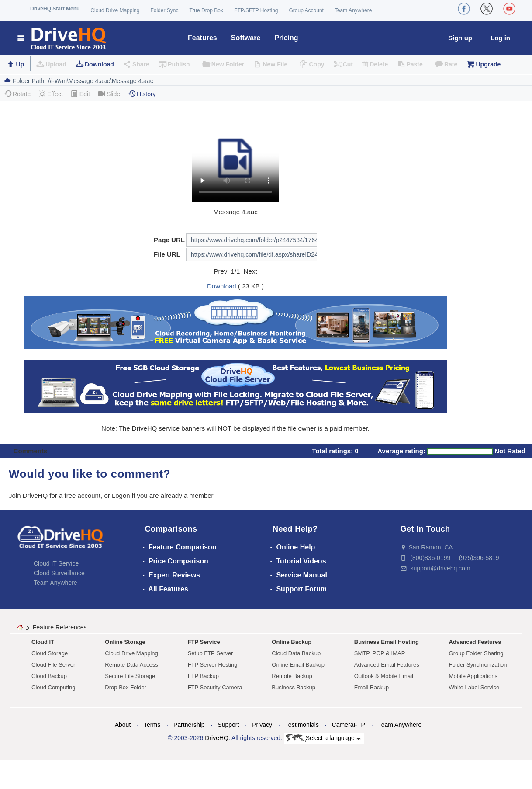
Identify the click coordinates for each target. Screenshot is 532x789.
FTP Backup (203, 676)
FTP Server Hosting (213, 665)
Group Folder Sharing (476, 653)
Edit (80, 94)
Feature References (60, 627)
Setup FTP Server (211, 653)
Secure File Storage (130, 676)
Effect (51, 94)
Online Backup (292, 642)
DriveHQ (217, 738)
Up (20, 64)
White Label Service (474, 687)
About (123, 725)
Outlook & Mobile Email (384, 676)
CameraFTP (349, 725)
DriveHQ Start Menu (55, 9)
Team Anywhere (353, 10)
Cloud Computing (53, 687)
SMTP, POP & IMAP (380, 653)
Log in (500, 38)
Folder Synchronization (478, 665)
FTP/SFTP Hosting (256, 10)
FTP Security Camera (215, 687)
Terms (152, 725)
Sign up (460, 38)
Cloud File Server (53, 665)
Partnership (189, 725)
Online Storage (125, 642)
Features (202, 38)
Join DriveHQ (29, 495)
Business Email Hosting (387, 642)
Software (246, 38)
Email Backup (371, 687)
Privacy (262, 725)
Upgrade (488, 64)
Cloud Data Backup (296, 653)
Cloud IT (43, 642)
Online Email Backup (298, 665)
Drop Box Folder (126, 687)
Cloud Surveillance (59, 573)
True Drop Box (206, 10)
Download (99, 64)
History (142, 94)
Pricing (286, 38)
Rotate (17, 94)
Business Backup (294, 687)
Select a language (323, 738)
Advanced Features (475, 642)
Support (228, 725)
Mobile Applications (473, 676)
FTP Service (204, 642)
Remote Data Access (131, 665)
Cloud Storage (50, 653)
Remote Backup (292, 676)
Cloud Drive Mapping (115, 10)
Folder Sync (164, 10)
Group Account (306, 10)
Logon (121, 495)
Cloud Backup (49, 676)
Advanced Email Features (387, 665)
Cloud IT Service (56, 563)
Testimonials (302, 725)
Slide (109, 94)
